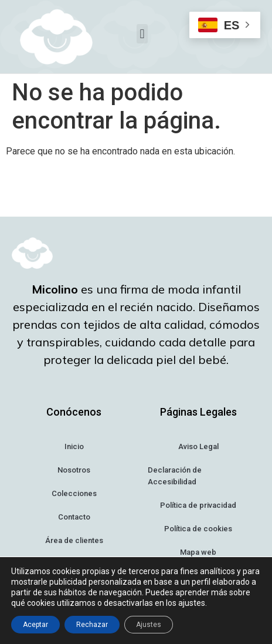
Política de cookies (198, 529)
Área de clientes (74, 540)
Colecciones (74, 493)
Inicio (74, 446)
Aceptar (35, 625)
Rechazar (92, 625)
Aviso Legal (198, 446)
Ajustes (149, 625)
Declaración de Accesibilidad (175, 476)
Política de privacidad (198, 505)
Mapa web (198, 552)
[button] (142, 34)
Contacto (74, 517)
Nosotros (74, 470)
